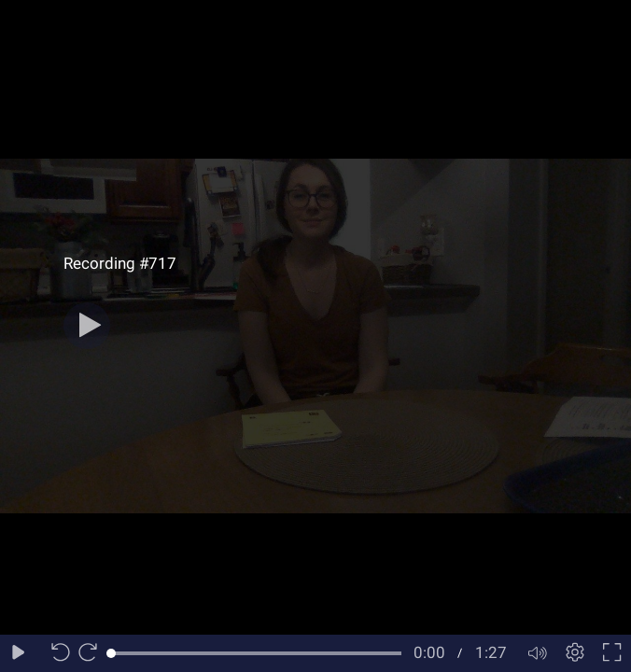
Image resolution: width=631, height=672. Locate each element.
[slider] (256, 653)
